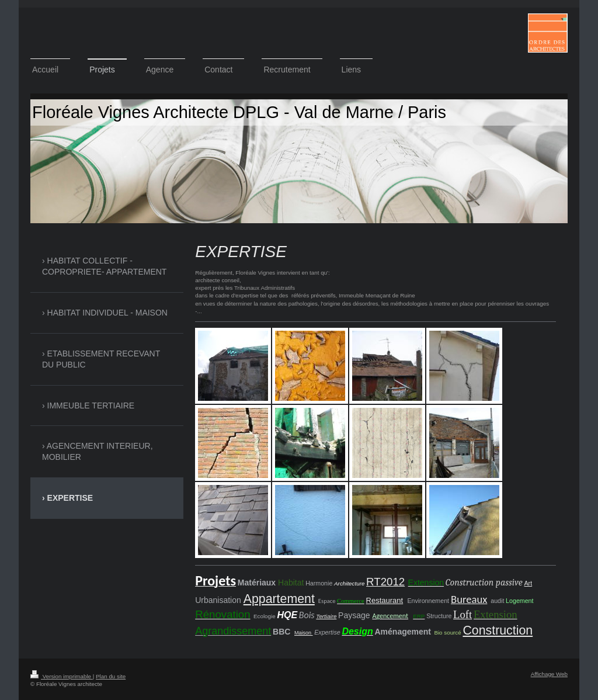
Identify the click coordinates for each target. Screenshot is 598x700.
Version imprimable (62, 676)
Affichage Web (549, 674)
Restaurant (385, 600)
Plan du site (111, 676)
